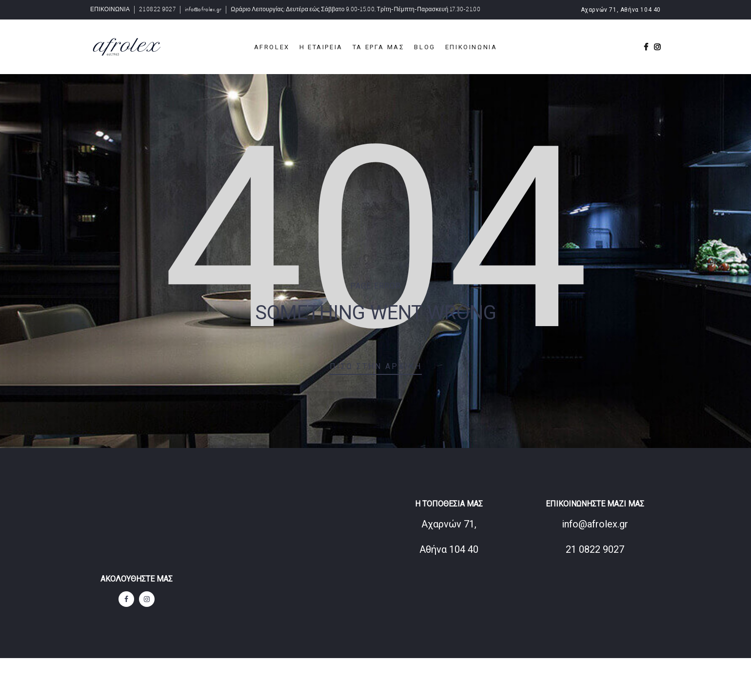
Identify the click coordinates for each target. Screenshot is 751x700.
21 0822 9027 (157, 10)
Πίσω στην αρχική (376, 366)
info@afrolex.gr (203, 10)
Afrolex (272, 47)
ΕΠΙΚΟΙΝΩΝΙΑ (110, 10)
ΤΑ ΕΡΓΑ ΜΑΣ (379, 47)
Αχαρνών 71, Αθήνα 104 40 (621, 10)
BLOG (425, 47)
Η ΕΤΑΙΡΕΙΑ (321, 47)
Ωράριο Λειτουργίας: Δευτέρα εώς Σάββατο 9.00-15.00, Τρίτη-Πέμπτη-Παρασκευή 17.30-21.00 (356, 10)
